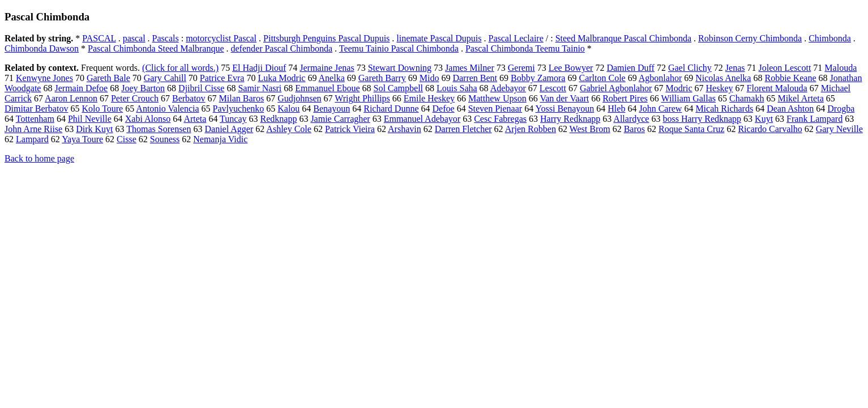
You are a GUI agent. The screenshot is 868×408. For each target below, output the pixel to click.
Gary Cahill (165, 78)
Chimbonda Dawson (42, 48)
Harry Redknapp (570, 119)
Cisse (127, 139)
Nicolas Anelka (723, 78)
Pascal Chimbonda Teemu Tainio (525, 48)
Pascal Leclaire (516, 38)
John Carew (660, 109)
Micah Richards (724, 109)
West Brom (590, 129)
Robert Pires (625, 98)
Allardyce (631, 119)
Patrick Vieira (350, 129)
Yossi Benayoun (565, 109)
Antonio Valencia (167, 109)
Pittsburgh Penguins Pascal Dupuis (326, 38)
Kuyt (764, 119)
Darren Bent (475, 78)
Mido (429, 78)
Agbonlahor (660, 78)
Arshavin (405, 129)
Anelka (332, 78)
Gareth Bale (108, 78)
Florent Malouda (777, 88)
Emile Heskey (429, 98)
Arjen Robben (531, 129)
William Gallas (688, 98)
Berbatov (189, 98)
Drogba (841, 109)
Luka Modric (281, 78)
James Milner (470, 68)
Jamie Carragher (340, 119)
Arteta (195, 119)
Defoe (444, 109)
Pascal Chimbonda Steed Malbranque (156, 48)
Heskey (720, 88)
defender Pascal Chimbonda (282, 48)
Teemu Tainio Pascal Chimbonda (399, 48)
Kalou (288, 109)
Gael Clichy (690, 68)
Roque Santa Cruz (691, 129)
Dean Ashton (790, 109)
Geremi (521, 68)
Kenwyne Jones (44, 78)
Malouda (841, 68)
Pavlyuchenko (239, 109)
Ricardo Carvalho (770, 129)
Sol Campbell (398, 88)
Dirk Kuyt (94, 129)
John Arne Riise (33, 129)
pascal (134, 38)
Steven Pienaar (495, 109)
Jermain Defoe (81, 88)
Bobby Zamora (538, 78)
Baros (634, 129)
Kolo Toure (102, 109)
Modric (679, 88)
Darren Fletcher (463, 129)
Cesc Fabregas (500, 119)
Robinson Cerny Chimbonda (750, 38)
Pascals (166, 38)
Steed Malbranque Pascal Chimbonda (623, 38)
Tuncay (233, 119)
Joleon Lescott (784, 68)
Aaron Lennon (71, 98)
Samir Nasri (260, 88)
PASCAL (99, 38)
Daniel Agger (229, 129)
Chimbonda (830, 38)
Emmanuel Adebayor (422, 119)
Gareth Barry (382, 78)
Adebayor (508, 88)
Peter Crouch (135, 98)
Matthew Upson (497, 98)
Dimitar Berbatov (36, 109)
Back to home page (39, 158)
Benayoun (332, 109)
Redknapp (279, 119)
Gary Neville (839, 129)
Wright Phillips (362, 98)
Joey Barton (143, 88)
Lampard (32, 139)
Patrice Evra (222, 78)
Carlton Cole (602, 78)
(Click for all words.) (180, 68)
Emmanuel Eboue (327, 88)
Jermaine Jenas (327, 68)
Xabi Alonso (148, 119)
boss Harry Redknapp (702, 119)
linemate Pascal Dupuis (439, 38)
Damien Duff (630, 68)
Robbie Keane (790, 78)
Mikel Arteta (800, 98)
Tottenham (35, 119)
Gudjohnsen (299, 98)
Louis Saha (457, 88)
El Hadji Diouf (259, 68)
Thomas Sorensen (159, 129)
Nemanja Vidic (220, 139)
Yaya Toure (82, 139)
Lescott (553, 88)
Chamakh (747, 98)
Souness (165, 139)
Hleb (616, 109)
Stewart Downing (400, 68)
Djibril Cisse (201, 88)
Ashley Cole (289, 129)
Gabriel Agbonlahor (616, 88)
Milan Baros (242, 98)
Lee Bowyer (571, 68)
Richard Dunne (391, 109)
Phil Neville (90, 119)
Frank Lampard (814, 119)
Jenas (735, 68)
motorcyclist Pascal (221, 38)
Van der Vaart (564, 98)
